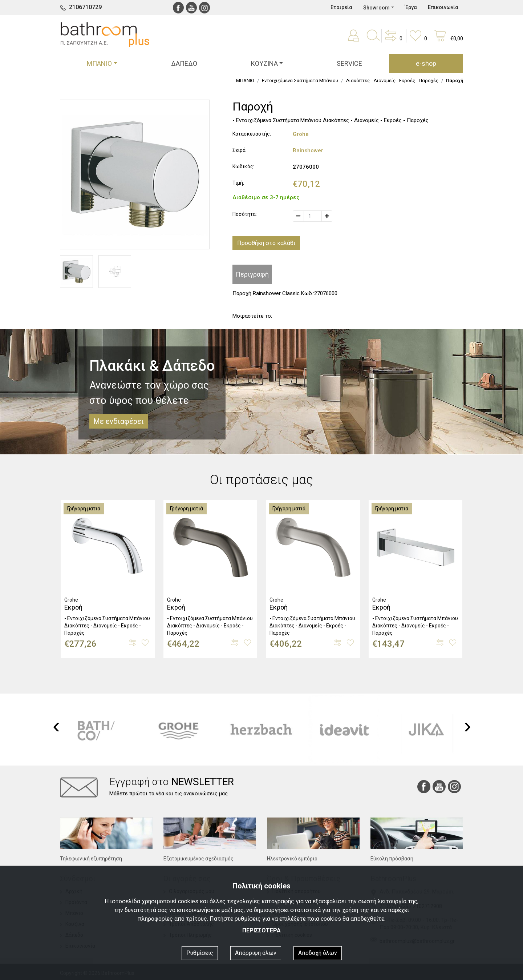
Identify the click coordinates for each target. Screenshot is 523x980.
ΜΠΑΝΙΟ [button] (99, 63)
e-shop (426, 63)
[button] (393, 41)
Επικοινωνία (443, 7)
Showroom (376, 8)
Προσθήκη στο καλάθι (266, 243)
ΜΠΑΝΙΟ (245, 81)
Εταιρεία (341, 7)
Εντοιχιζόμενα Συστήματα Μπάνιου (300, 81)
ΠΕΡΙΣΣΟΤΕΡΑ (261, 930)
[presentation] (56, 726)
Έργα (411, 7)
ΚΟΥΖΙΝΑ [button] (264, 63)
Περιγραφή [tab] (252, 274)
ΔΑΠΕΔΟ (184, 63)
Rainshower (308, 150)
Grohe (301, 134)
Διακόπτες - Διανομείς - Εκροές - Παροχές (392, 81)
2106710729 (85, 7)
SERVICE (349, 63)
